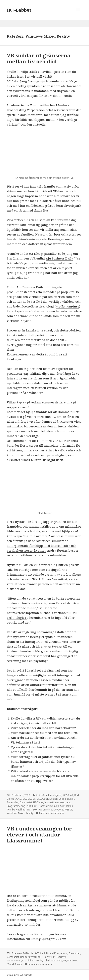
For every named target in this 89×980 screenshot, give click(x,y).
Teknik (69, 806)
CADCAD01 (29, 799)
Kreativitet (28, 961)
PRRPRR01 (32, 806)
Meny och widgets (78, 14)
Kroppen (65, 802)
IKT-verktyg (60, 957)
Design (54, 799)
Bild (77, 795)
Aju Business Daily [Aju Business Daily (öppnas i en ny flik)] (59, 258)
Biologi (11, 799)
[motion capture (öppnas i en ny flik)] (67, 306)
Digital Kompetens (57, 953)
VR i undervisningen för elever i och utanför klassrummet (39, 834)
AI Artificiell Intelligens (49, 795)
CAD (19, 799)
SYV (62, 806)
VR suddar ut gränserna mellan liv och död (39, 58)
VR (57, 810)
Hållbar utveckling (30, 957)
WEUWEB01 (66, 810)
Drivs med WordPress (20, 975)
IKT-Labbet (19, 10)
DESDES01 (42, 799)
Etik (72, 799)
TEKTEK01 (32, 810)
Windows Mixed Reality (20, 813)
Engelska (64, 799)
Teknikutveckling (16, 810)
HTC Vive (38, 802)
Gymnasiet (26, 802)
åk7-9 (66, 795)
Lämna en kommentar (52, 813)
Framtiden (13, 802)
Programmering (16, 806)
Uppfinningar (47, 810)
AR (72, 795)
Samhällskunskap (49, 806)
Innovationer (52, 802)
